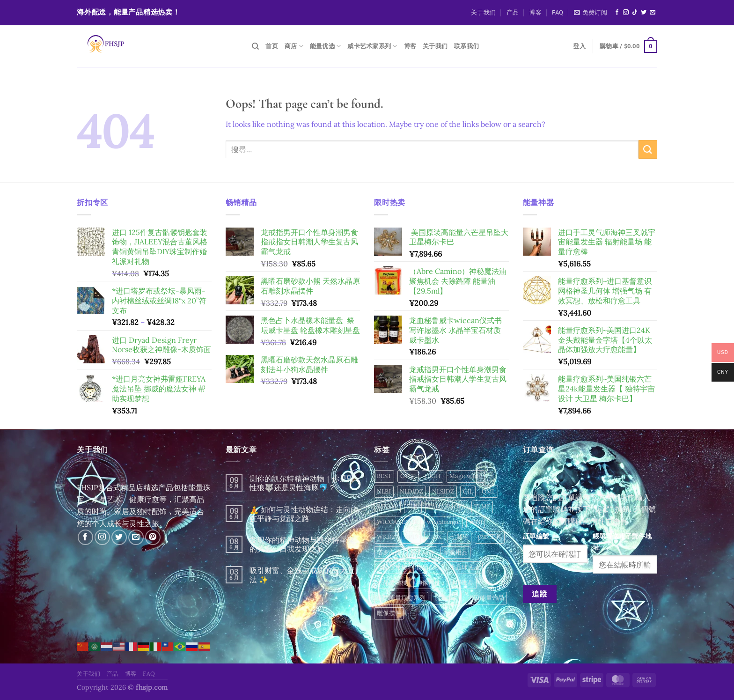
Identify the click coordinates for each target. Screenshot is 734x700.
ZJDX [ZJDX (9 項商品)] (434, 537)
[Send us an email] (653, 13)
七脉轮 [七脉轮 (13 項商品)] (459, 537)
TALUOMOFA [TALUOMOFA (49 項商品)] (447, 506)
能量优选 (325, 46)
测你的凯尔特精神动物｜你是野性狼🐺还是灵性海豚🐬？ (302, 483)
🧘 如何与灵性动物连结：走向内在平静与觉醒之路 (304, 514)
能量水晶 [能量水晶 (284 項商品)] (447, 598)
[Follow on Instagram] (626, 13)
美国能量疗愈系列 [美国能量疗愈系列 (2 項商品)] (401, 598)
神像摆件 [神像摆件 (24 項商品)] (428, 583)
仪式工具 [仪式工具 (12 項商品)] (490, 537)
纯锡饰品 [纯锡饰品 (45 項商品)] (462, 583)
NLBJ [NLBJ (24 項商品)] (384, 491)
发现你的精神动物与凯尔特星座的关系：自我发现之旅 (302, 545)
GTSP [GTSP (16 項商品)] (408, 476)
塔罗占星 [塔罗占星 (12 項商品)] (389, 552)
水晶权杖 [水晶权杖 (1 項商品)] (428, 567)
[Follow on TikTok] (635, 13)
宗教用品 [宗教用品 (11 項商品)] (455, 552)
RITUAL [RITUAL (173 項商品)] (387, 506)
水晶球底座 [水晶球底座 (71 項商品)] (465, 567)
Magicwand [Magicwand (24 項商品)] (466, 476)
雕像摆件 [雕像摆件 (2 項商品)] (389, 613)
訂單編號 (536, 536)
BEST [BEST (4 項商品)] (384, 476)
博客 (535, 12)
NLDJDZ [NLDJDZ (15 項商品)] (411, 491)
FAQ (558, 12)
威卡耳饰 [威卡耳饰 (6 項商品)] (422, 552)
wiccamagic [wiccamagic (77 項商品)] (444, 522)
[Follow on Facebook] (617, 13)
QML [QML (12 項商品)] (488, 491)
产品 (513, 12)
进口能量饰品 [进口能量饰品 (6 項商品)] (486, 598)
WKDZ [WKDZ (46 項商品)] (386, 537)
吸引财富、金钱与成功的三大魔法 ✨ (302, 575)
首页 (272, 46)
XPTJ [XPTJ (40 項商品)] (411, 537)
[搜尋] (255, 46)
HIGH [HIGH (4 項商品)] (433, 476)
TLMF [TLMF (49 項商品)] (482, 506)
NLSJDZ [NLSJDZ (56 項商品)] (443, 491)
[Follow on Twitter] (644, 13)
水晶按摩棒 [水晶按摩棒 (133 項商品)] (392, 567)
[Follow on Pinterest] (153, 537)
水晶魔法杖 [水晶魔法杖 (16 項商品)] (392, 583)
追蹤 (539, 594)
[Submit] (648, 149)
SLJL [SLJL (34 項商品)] (413, 506)
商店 (294, 46)
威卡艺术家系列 (372, 46)
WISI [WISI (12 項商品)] (476, 522)
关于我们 (483, 12)
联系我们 (466, 46)
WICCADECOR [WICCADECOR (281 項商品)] (397, 522)
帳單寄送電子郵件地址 (622, 542)
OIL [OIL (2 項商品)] (468, 491)
